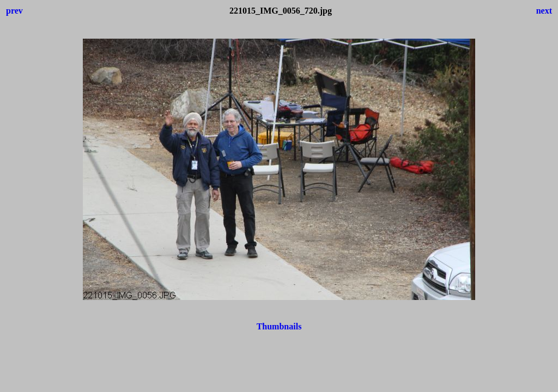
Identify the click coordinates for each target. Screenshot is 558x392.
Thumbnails (279, 326)
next (544, 11)
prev (14, 11)
